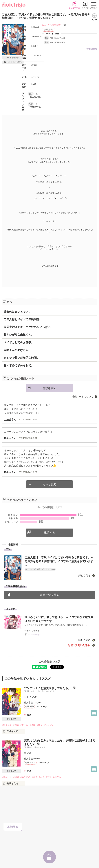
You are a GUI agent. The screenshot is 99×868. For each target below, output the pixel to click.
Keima (8, 438)
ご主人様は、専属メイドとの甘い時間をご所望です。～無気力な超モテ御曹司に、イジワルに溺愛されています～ (59, 561)
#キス (42, 777)
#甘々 (40, 725)
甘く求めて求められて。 (19, 365)
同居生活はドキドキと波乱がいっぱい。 (28, 327)
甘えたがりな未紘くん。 (19, 335)
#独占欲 (57, 777)
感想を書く (49, 388)
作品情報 (93, 49)
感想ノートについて (83, 397)
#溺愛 (33, 725)
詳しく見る (85, 576)
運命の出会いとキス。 (17, 312)
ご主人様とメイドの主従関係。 (23, 319)
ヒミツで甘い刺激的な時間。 (22, 358)
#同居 (16, 725)
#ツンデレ (49, 725)
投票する (49, 532)
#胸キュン (7, 725)
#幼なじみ (25, 777)
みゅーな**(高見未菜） (52, 25)
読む (49, 854)
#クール (24, 725)
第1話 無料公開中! (81, 645)
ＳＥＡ (28, 697)
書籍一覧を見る (50, 595)
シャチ (8, 419)
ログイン (85, 8)
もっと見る (50, 484)
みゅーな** (36, 634)
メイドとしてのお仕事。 (19, 342)
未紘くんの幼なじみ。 (17, 350)
